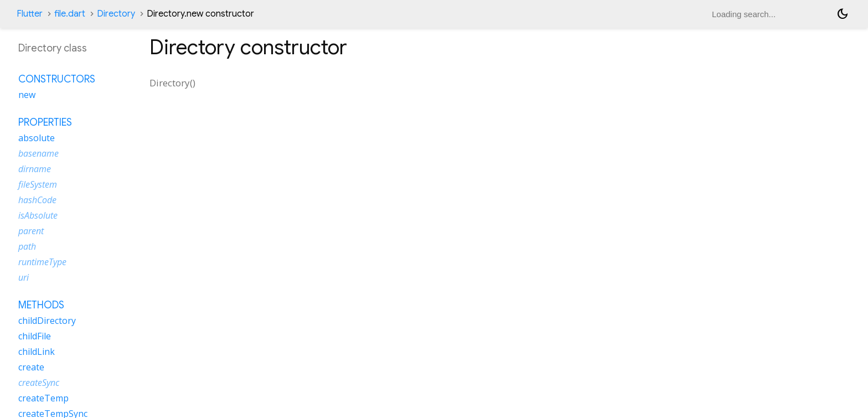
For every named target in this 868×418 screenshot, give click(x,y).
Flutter (30, 14)
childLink (37, 352)
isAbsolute (38, 215)
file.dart (70, 14)
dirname (35, 169)
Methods (41, 305)
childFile (35, 336)
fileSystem (38, 184)
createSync (39, 383)
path (27, 246)
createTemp (43, 398)
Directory (116, 14)
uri (24, 277)
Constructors (57, 79)
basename (38, 153)
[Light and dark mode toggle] (843, 14)
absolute (37, 138)
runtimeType (42, 262)
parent (31, 231)
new (27, 95)
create (31, 367)
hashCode (37, 200)
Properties (45, 122)
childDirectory (47, 321)
